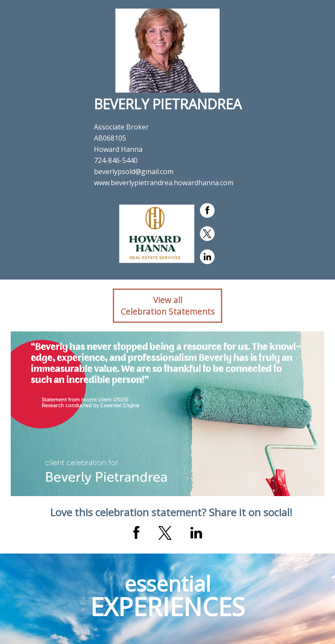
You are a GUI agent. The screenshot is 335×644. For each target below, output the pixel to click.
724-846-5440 (116, 160)
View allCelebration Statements (167, 306)
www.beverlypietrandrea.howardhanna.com (164, 183)
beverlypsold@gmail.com (134, 172)
